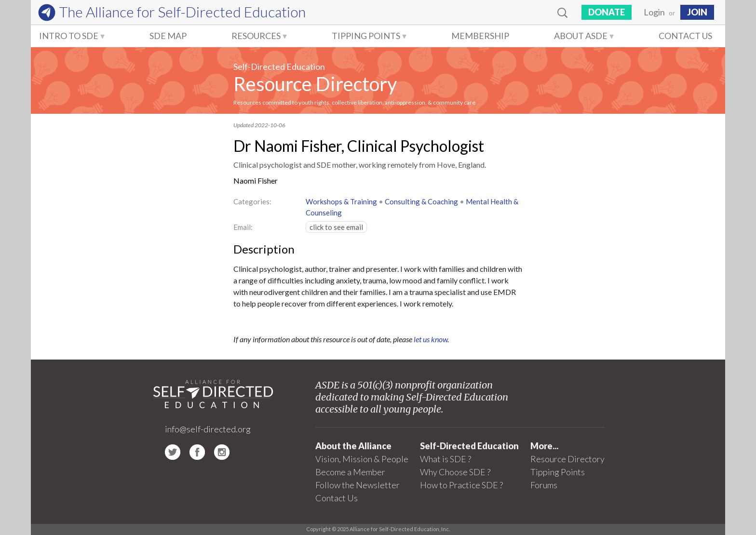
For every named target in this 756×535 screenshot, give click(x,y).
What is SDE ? (445, 459)
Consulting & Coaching (421, 201)
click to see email (336, 227)
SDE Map (168, 36)
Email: (243, 227)
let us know (431, 339)
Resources (256, 36)
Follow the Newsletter (358, 485)
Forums (544, 485)
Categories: (252, 201)
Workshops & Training (341, 201)
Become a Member (350, 472)
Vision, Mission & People (362, 459)
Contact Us (685, 36)
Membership (480, 36)
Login (654, 12)
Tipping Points (366, 36)
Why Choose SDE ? (455, 472)
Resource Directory (315, 84)
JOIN (697, 12)
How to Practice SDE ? (461, 485)
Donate (607, 12)
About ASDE (581, 36)
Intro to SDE (69, 36)
